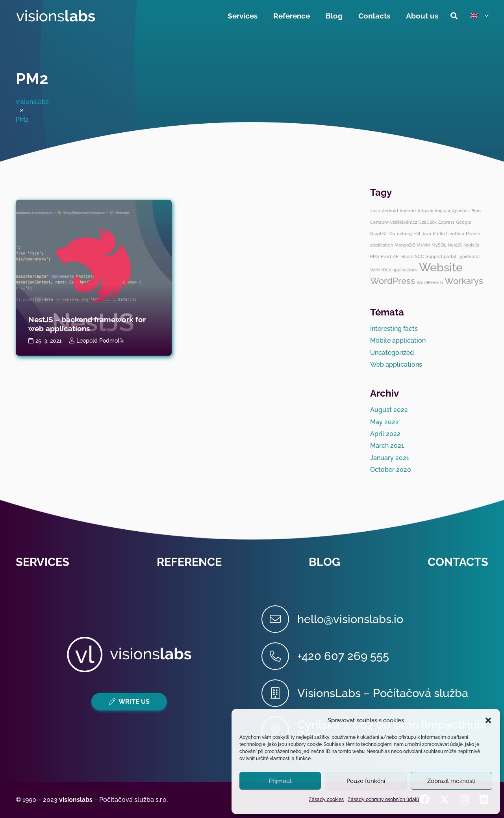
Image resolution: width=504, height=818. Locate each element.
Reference (189, 562)
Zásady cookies (326, 799)
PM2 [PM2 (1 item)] (375, 256)
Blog (324, 562)
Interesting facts (394, 329)
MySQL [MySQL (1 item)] (439, 245)
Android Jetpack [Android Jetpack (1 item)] (416, 211)
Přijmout (280, 781)
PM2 (32, 79)
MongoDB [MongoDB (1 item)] (405, 245)
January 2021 (390, 458)
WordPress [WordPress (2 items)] (393, 281)
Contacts (458, 562)
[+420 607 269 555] (279, 656)
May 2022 (384, 422)
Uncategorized (392, 353)
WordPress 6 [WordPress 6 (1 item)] (430, 282)
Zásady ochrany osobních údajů (383, 799)
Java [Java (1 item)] (427, 234)
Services (43, 562)
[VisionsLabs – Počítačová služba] (279, 693)
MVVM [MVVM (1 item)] (423, 245)
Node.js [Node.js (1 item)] (471, 245)
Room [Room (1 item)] (407, 256)
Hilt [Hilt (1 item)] (417, 234)
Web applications (396, 364)
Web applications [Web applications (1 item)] (399, 270)
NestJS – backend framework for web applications (87, 324)
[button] (488, 720)
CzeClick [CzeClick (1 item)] (428, 222)
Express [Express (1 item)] (446, 222)
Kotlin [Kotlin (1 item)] (439, 234)
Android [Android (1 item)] (390, 211)
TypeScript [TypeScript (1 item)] (469, 256)
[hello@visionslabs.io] (279, 619)
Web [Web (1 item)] (375, 270)
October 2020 (391, 470)
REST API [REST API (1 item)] (390, 256)
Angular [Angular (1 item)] (443, 211)
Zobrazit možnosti (451, 781)
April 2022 (385, 434)
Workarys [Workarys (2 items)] (464, 281)
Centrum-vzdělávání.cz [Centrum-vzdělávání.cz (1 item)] (394, 222)
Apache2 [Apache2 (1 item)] (461, 211)
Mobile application (398, 340)
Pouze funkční (366, 781)
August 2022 (389, 410)
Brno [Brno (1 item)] (476, 211)
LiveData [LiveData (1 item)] (455, 234)
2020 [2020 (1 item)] (375, 211)
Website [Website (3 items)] (441, 267)
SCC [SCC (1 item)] (420, 256)
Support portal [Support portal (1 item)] (441, 256)
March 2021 (387, 446)
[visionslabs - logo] (55, 16)
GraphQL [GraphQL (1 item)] (379, 234)
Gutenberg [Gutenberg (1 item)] (401, 234)
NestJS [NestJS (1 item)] (455, 245)
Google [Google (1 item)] (464, 222)
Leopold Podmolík (100, 340)
